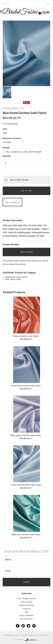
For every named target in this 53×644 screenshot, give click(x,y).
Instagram (34, 626)
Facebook (18, 626)
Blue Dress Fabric (13, 279)
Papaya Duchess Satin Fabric (26, 336)
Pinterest (23, 626)
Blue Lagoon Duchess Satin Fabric (26, 435)
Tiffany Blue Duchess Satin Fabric (26, 535)
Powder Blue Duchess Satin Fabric (26, 485)
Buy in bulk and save (20, 180)
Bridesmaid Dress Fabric (16, 277)
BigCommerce (31, 640)
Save (28, 103)
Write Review (27, 252)
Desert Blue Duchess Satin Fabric (26, 386)
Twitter (28, 626)
